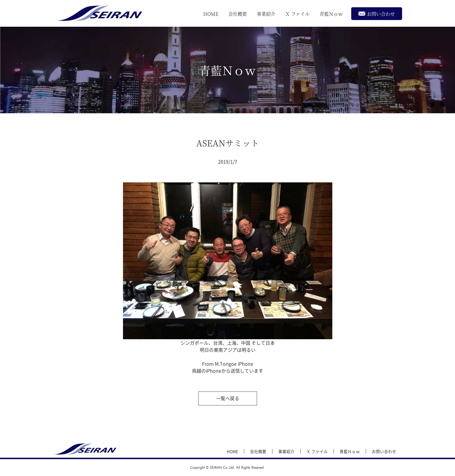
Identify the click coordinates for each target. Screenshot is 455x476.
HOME (211, 14)
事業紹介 (266, 14)
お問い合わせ (377, 14)
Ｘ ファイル (297, 14)
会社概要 (238, 14)
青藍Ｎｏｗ (331, 14)
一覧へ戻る (228, 398)
